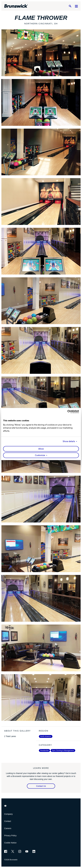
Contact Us (41, 786)
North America (46, 736)
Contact (8, 821)
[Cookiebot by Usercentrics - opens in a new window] (67, 412)
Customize (40, 455)
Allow (41, 449)
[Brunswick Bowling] (16, 6)
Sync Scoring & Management (63, 750)
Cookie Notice (10, 843)
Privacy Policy (10, 836)
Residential (44, 750)
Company (8, 814)
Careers (8, 828)
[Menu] (76, 6)
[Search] (70, 6)
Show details (69, 441)
